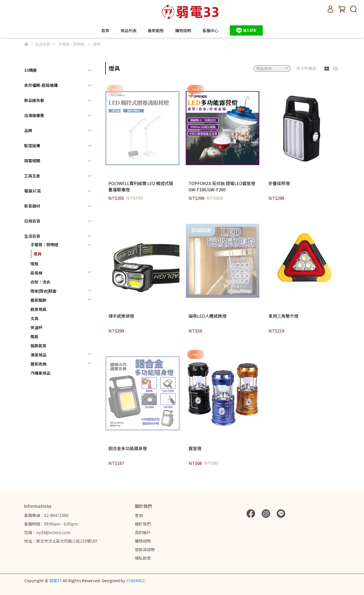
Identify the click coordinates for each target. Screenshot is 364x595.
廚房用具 (38, 309)
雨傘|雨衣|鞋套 (44, 291)
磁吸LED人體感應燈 (207, 316)
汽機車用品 (40, 373)
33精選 (30, 70)
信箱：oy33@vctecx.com (47, 532)
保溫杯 (36, 327)
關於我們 (143, 524)
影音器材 (32, 206)
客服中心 (210, 30)
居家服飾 (38, 300)
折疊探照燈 (279, 183)
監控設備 (32, 145)
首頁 (105, 30)
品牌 (28, 130)
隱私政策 (143, 558)
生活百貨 (32, 236)
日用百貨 (32, 221)
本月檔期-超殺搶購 (41, 85)
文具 (34, 318)
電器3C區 (33, 191)
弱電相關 (32, 161)
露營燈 (195, 448)
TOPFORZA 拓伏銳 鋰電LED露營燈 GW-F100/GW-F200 (222, 186)
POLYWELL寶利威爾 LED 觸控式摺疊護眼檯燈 (141, 186)
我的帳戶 (143, 532)
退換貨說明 (145, 549)
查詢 (139, 515)
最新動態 (156, 30)
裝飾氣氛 (38, 346)
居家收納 (38, 364)
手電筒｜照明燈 (44, 245)
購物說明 (143, 541)
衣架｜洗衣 (40, 282)
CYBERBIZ (136, 580)
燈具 (38, 254)
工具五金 (32, 176)
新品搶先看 (34, 100)
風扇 (34, 337)
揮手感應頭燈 (121, 316)
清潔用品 (38, 355)
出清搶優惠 (34, 115)
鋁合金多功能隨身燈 (128, 448)
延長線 (36, 273)
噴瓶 (34, 264)
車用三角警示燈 (283, 316)
